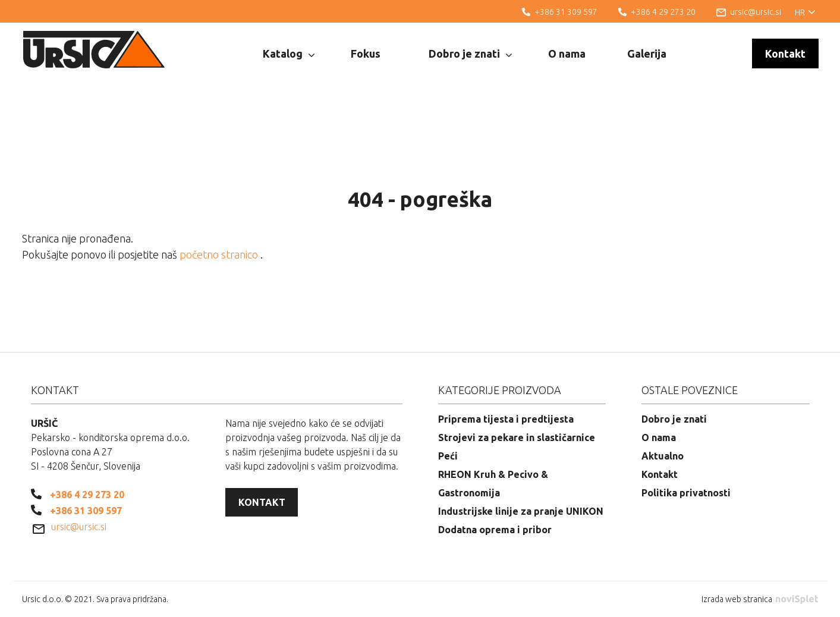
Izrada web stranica (760, 599)
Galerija (647, 53)
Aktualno (663, 456)
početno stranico (220, 254)
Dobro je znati (470, 54)
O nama (567, 53)
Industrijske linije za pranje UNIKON (521, 511)
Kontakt (785, 53)
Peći (448, 456)
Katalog (289, 54)
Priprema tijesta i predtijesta (506, 419)
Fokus (366, 53)
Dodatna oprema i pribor (495, 530)
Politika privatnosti (686, 493)
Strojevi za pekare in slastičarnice (517, 437)
